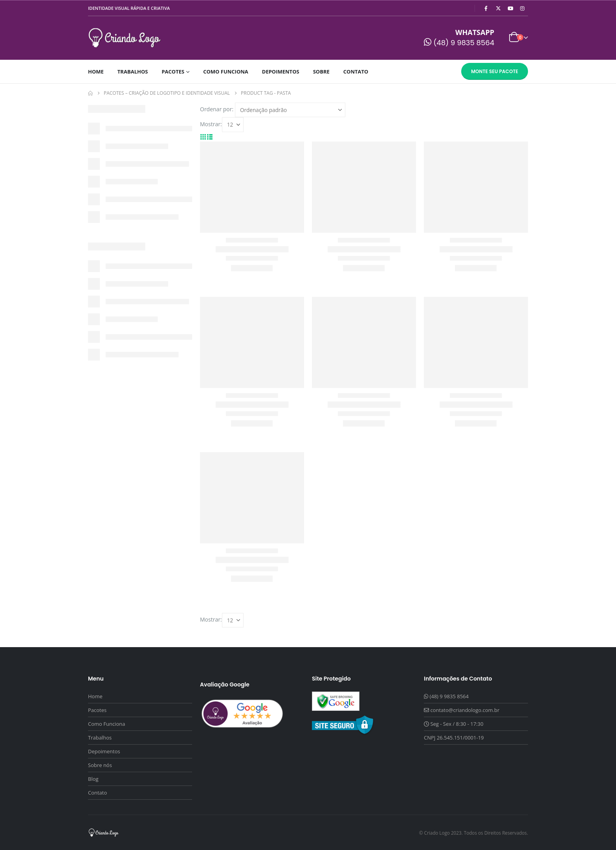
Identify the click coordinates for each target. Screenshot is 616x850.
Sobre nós (100, 765)
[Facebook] (486, 8)
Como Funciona (226, 72)
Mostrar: (211, 124)
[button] (203, 137)
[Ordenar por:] (290, 110)
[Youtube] (510, 8)
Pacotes (173, 72)
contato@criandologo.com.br (465, 710)
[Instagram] (522, 8)
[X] (498, 8)
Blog (93, 779)
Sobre (321, 72)
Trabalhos (133, 72)
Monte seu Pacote (495, 71)
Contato (356, 72)
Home (96, 72)
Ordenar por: (217, 109)
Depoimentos (281, 72)
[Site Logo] (125, 38)
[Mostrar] (233, 124)
